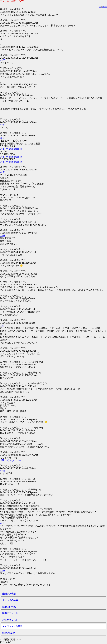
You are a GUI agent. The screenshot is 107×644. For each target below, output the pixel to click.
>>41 (2, 235)
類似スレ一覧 (9, 607)
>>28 (2, 60)
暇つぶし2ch (9, 633)
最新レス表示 (9, 594)
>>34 (2, 125)
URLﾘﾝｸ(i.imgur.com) (10, 460)
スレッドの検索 (10, 600)
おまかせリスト (10, 620)
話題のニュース (10, 613)
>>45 (2, 571)
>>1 (2, 138)
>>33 (2, 172)
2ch (100, 7)
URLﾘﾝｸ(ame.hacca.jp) (11, 149)
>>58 (2, 471)
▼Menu (104, 7)
